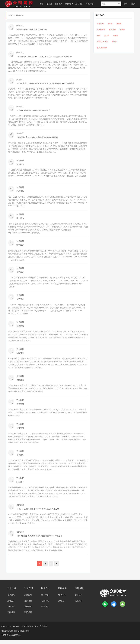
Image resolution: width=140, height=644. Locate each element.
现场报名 (20, 165)
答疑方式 (20, 407)
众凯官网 (90, 4)
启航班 (116, 36)
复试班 (114, 42)
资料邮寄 (20, 383)
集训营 (107, 36)
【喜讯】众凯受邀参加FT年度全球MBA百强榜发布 (38, 513)
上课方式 (20, 431)
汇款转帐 (20, 193)
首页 (42, 4)
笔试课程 (100, 24)
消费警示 (20, 301)
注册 (133, 4)
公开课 (49, 4)
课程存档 (43, 630)
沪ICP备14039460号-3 (11, 639)
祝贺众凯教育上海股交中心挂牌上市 (32, 29)
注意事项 (20, 458)
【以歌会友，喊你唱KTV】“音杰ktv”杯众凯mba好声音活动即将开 (44, 57)
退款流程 (20, 328)
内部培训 (113, 30)
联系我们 (79, 4)
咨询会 (110, 24)
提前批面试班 (102, 48)
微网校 (61, 605)
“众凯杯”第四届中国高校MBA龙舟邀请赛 (33, 111)
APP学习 (62, 599)
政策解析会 (101, 30)
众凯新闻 (20, 26)
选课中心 (59, 4)
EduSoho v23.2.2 (19, 630)
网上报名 (20, 220)
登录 (125, 4)
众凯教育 (21, 635)
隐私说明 (20, 485)
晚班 (99, 36)
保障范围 (20, 356)
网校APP (69, 4)
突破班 (122, 30)
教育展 (119, 24)
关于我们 (20, 274)
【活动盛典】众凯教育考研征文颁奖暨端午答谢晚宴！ (39, 540)
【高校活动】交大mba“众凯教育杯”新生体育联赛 (37, 138)
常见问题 (20, 161)
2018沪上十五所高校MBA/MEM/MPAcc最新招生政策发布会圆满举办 (45, 84)
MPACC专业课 (102, 42)
